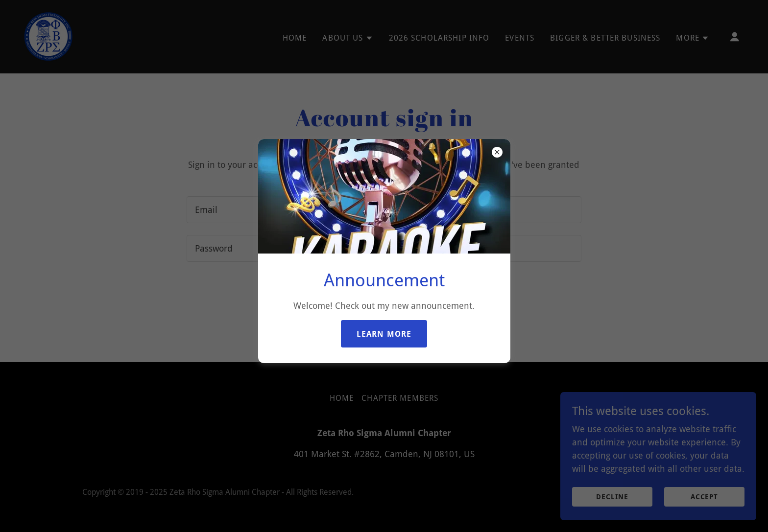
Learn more (384, 334)
